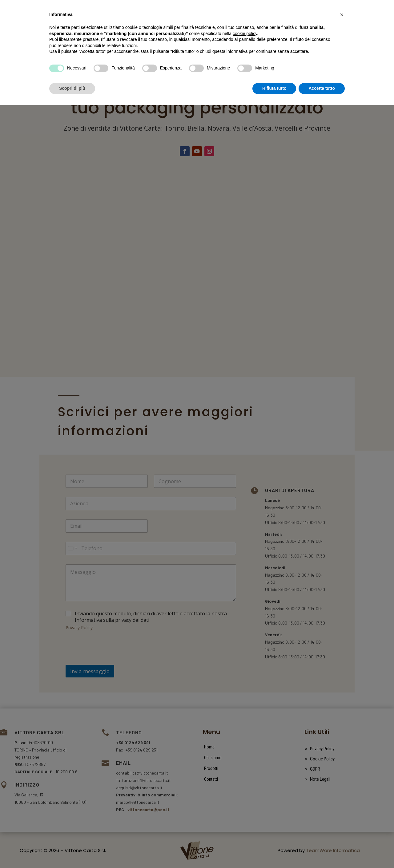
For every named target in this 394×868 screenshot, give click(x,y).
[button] (342, 778)
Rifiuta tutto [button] (274, 851)
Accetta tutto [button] (322, 851)
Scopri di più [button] (72, 851)
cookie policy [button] (245, 796)
